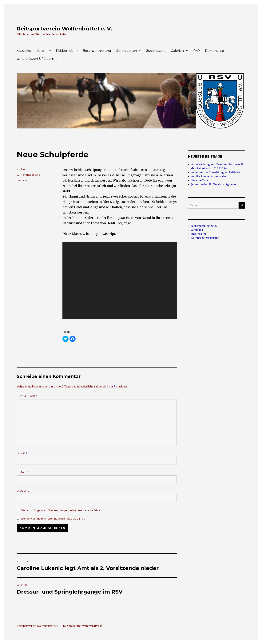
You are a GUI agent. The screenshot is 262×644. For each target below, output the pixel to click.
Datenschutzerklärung (205, 238)
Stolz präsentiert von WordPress (82, 626)
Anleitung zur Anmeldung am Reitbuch (216, 173)
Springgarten (127, 51)
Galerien (177, 51)
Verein (42, 51)
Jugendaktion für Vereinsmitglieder (214, 185)
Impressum (199, 234)
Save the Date (200, 181)
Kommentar (27, 396)
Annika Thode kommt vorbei (209, 177)
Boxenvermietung (97, 51)
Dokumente (214, 51)
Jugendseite (156, 51)
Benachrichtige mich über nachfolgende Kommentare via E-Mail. (62, 510)
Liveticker (23, 180)
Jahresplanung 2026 (204, 226)
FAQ (196, 51)
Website (23, 491)
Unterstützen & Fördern (35, 59)
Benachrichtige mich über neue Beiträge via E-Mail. (53, 519)
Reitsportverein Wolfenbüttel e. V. (64, 29)
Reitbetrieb (65, 51)
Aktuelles (24, 51)
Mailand (22, 169)
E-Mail (23, 472)
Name (22, 453)
